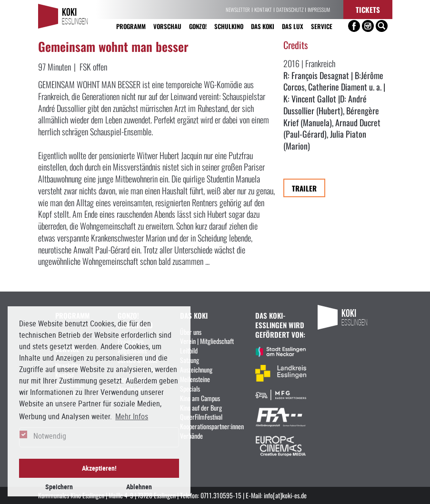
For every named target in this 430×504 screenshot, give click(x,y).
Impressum (319, 9)
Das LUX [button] (293, 26)
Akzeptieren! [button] (99, 468)
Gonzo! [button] (198, 26)
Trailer (304, 188)
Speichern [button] (59, 487)
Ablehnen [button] (139, 487)
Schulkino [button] (229, 26)
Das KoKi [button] (263, 26)
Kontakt (263, 9)
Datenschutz (290, 9)
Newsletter (238, 9)
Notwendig (50, 436)
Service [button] (322, 26)
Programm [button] (131, 26)
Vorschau (167, 26)
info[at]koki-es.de (285, 495)
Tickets (368, 9)
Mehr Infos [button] (132, 416)
